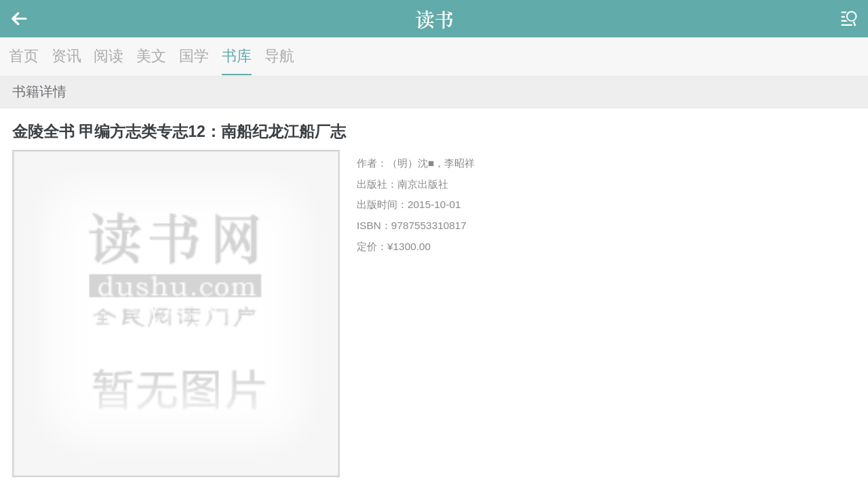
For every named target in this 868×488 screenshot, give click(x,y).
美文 (151, 56)
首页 (24, 56)
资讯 (66, 56)
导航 (279, 56)
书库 (237, 56)
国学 (194, 56)
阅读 (108, 56)
